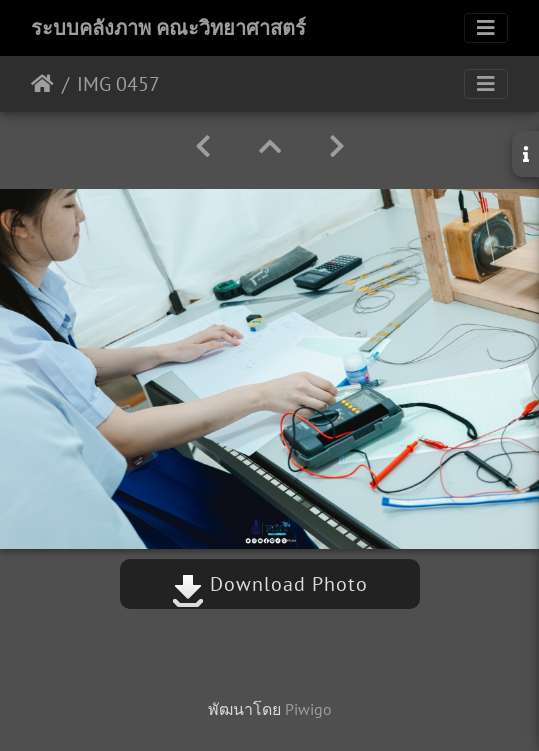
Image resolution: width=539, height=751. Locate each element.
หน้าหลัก (42, 84)
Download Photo (270, 584)
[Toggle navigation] (486, 28)
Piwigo (308, 709)
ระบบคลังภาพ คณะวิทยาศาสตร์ (168, 28)
